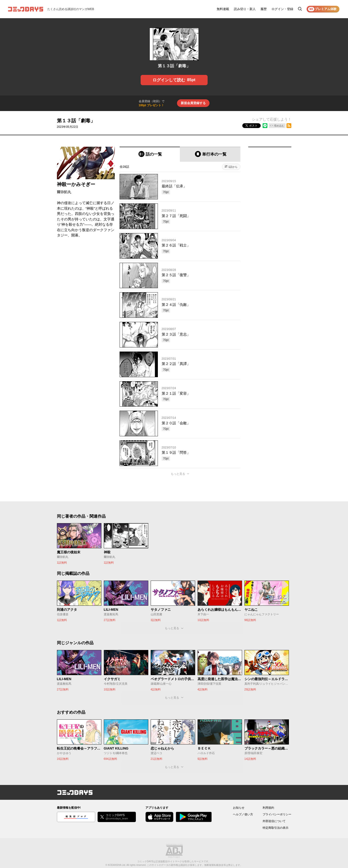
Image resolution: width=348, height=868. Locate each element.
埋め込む (279, 126)
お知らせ (239, 808)
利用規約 (268, 808)
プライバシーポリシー (277, 814)
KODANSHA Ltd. (117, 865)
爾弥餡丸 (64, 192)
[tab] (150, 154)
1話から (233, 167)
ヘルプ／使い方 (243, 814)
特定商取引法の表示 (276, 828)
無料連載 (223, 9)
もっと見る (178, 474)
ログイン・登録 (282, 9)
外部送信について (274, 821)
